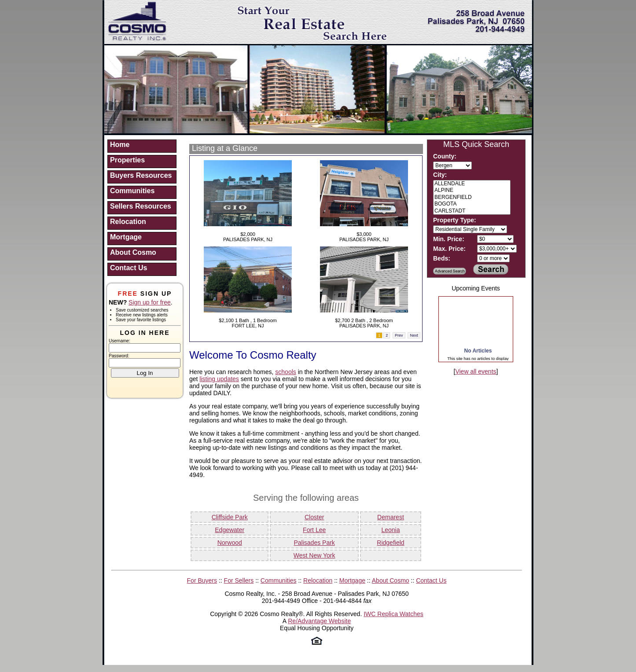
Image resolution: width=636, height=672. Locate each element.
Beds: (442, 258)
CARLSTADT (472, 211)
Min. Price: (449, 239)
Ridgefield (390, 543)
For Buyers (202, 580)
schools (285, 372)
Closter (314, 517)
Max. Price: (449, 249)
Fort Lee (314, 530)
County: (445, 156)
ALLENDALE (472, 184)
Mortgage (126, 237)
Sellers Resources (141, 206)
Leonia (390, 530)
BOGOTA (472, 204)
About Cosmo (133, 252)
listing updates (219, 379)
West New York (314, 555)
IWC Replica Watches (393, 614)
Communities (132, 191)
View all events (476, 371)
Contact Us (129, 268)
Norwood (230, 543)
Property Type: (455, 220)
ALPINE (472, 190)
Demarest (391, 517)
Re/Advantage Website (319, 621)
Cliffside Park (230, 517)
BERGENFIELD (472, 197)
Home (120, 145)
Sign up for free (150, 302)
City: (440, 175)
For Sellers (239, 580)
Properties (127, 160)
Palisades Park (314, 543)
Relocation (128, 222)
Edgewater (230, 530)
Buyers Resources (141, 175)
